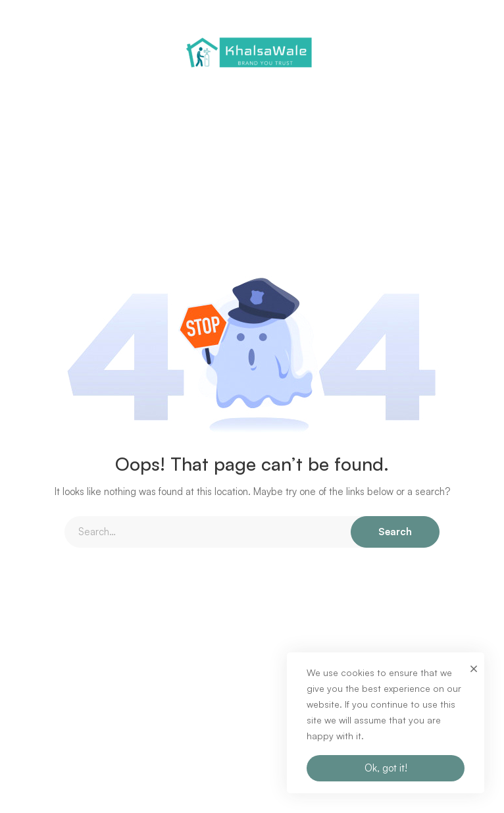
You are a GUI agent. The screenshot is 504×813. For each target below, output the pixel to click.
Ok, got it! (386, 768)
